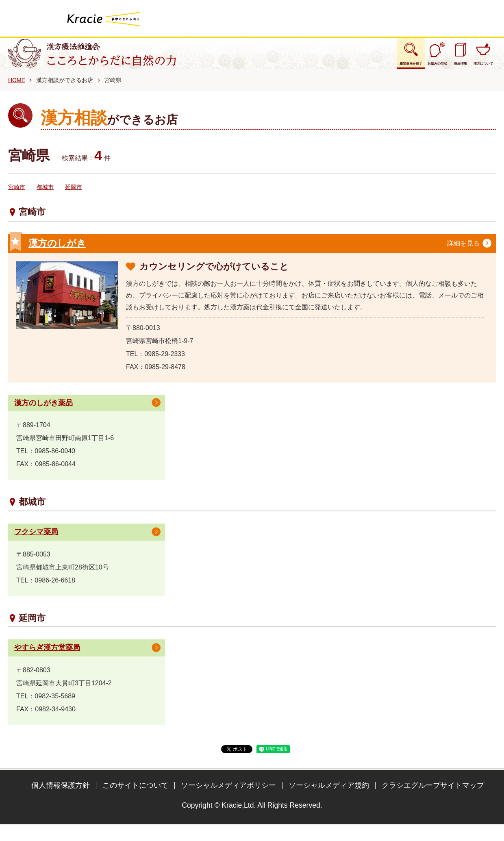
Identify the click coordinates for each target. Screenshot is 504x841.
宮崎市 (17, 196)
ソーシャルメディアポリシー (228, 797)
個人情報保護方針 (61, 797)
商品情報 (428, 58)
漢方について (471, 58)
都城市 (45, 196)
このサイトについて (135, 797)
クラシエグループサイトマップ (433, 797)
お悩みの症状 (385, 58)
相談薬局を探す (332, 58)
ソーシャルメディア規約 (329, 797)
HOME (17, 89)
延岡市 (74, 196)
